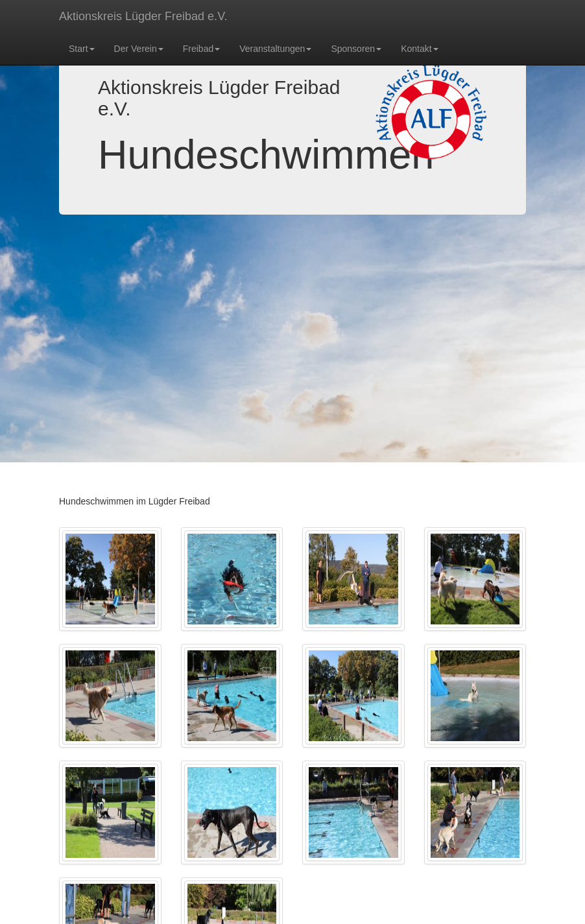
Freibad (201, 49)
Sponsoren (356, 49)
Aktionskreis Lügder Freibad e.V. (143, 16)
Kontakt (419, 49)
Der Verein (139, 49)
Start (82, 49)
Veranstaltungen (275, 49)
